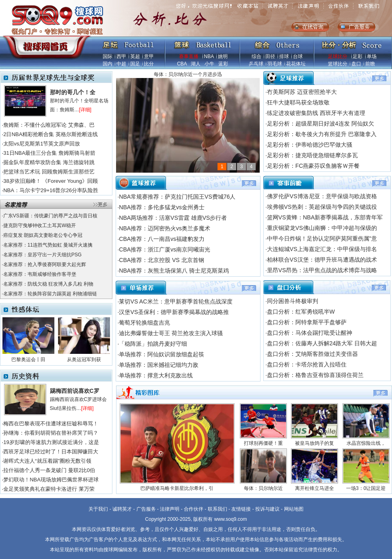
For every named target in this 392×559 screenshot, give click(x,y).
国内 (108, 64)
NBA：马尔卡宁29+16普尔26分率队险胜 (51, 190)
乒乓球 (256, 64)
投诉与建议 (267, 509)
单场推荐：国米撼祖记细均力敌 (159, 365)
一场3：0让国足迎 (366, 488)
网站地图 (294, 509)
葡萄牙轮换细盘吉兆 (144, 323)
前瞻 (370, 64)
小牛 (209, 64)
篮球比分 (338, 64)
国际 (108, 56)
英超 (135, 56)
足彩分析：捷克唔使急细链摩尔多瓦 (312, 155)
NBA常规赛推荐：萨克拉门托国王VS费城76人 (177, 197)
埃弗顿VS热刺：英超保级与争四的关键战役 (322, 207)
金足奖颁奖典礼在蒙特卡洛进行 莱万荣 (49, 489)
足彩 (358, 56)
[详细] (85, 110)
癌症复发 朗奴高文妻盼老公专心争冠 (43, 235)
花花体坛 (296, 64)
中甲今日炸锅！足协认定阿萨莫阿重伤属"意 (322, 238)
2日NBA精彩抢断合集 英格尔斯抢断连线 (51, 134)
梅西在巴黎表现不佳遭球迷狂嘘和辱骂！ (51, 424)
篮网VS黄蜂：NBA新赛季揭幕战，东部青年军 (325, 217)
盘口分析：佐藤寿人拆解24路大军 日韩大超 (322, 343)
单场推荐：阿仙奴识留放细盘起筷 (162, 354)
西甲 (121, 56)
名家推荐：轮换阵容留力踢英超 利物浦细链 (50, 294)
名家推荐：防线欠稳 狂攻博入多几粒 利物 (48, 284)
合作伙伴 (194, 509)
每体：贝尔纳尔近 (263, 488)
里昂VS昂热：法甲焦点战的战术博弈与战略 (322, 270)
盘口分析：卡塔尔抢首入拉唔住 (307, 364)
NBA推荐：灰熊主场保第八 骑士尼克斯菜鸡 (174, 271)
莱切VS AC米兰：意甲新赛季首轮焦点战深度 (176, 301)
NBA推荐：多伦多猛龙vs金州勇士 (162, 207)
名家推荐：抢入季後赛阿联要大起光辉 (45, 264)
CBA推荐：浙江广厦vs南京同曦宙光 (165, 249)
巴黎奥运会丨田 (28, 360)
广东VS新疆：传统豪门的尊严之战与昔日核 (50, 216)
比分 (149, 64)
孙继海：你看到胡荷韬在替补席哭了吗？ (51, 433)
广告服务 (146, 509)
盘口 (356, 64)
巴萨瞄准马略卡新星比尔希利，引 (177, 488)
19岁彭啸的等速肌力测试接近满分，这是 (51, 442)
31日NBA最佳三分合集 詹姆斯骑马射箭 (49, 153)
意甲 (149, 56)
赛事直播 (189, 56)
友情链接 (241, 509)
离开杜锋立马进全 (314, 488)
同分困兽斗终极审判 (293, 301)
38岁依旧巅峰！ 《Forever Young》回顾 (51, 181)
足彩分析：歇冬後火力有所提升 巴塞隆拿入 (322, 134)
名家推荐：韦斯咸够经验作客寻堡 (40, 274)
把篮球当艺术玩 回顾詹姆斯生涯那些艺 (49, 172)
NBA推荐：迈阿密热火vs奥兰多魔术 (165, 228)
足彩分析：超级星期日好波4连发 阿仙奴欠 (321, 123)
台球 (298, 56)
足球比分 (338, 56)
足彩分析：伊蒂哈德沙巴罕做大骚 (310, 145)
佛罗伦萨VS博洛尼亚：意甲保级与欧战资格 (322, 196)
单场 (372, 56)
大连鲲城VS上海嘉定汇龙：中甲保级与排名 (322, 249)
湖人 (196, 64)
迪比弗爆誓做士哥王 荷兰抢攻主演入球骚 (171, 333)
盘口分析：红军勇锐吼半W (301, 312)
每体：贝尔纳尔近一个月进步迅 (188, 74)
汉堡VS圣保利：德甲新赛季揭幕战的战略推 (174, 312)
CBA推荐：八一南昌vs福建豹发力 (162, 239)
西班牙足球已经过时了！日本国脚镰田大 (51, 452)
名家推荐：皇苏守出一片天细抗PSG (42, 255)
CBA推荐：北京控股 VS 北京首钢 (161, 260)
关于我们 (98, 509)
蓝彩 (223, 64)
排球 (284, 56)
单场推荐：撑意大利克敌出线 (156, 375)
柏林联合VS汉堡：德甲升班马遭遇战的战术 (322, 260)
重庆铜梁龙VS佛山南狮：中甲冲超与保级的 (322, 228)
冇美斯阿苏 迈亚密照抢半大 (302, 92)
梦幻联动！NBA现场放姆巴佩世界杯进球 (51, 480)
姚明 (223, 56)
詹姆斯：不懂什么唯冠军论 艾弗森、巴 (49, 125)
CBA (182, 64)
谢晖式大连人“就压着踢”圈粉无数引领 (47, 461)
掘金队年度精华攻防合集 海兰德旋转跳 (49, 162)
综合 (256, 56)
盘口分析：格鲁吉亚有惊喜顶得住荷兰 (315, 375)
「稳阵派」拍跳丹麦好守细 (153, 344)
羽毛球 (275, 64)
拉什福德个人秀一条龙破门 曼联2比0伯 (49, 470)
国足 (135, 64)
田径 (270, 56)
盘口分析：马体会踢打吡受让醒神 (310, 333)
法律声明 (170, 509)
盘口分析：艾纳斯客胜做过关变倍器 (312, 354)
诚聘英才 (122, 509)
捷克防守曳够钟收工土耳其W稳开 (40, 225)
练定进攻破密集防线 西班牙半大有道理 (316, 113)
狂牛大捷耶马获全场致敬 (298, 102)
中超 (121, 64)
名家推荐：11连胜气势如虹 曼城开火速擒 (48, 245)
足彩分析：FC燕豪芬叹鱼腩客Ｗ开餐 (313, 166)
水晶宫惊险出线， (366, 443)
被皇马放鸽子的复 (314, 443)
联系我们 (218, 509)
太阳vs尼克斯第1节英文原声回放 (42, 144)
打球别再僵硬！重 (263, 443)
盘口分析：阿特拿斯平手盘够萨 (307, 322)
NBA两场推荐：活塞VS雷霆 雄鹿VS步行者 (173, 218)
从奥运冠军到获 (84, 360)
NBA (209, 56)
